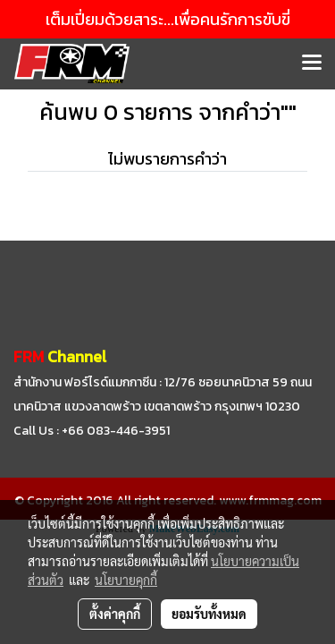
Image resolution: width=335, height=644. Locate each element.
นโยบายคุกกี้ (126, 580)
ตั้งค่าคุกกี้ (115, 614)
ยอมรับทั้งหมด (209, 614)
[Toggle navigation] (312, 64)
